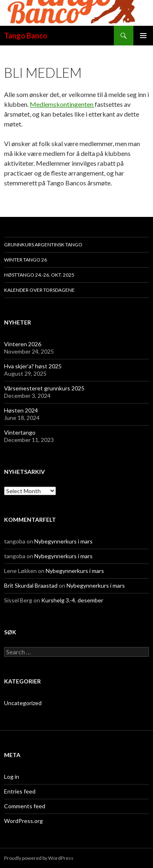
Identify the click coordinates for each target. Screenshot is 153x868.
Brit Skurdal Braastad (31, 585)
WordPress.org (23, 821)
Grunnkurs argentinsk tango (43, 245)
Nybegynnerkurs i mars (63, 541)
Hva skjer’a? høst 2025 (33, 366)
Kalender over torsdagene (39, 290)
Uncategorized (23, 703)
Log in (12, 777)
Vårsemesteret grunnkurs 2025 (44, 388)
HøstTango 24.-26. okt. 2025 (39, 275)
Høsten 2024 (21, 410)
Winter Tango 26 (25, 260)
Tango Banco (26, 36)
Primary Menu (143, 36)
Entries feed (20, 791)
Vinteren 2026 (23, 344)
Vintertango (20, 432)
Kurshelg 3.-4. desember (72, 600)
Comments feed (25, 806)
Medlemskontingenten (62, 104)
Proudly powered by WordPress (39, 858)
